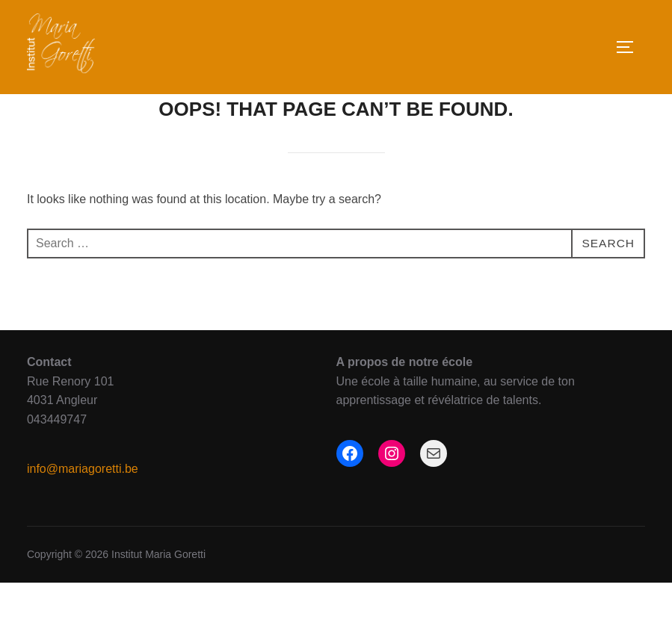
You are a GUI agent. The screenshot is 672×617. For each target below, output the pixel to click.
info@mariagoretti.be (83, 502)
